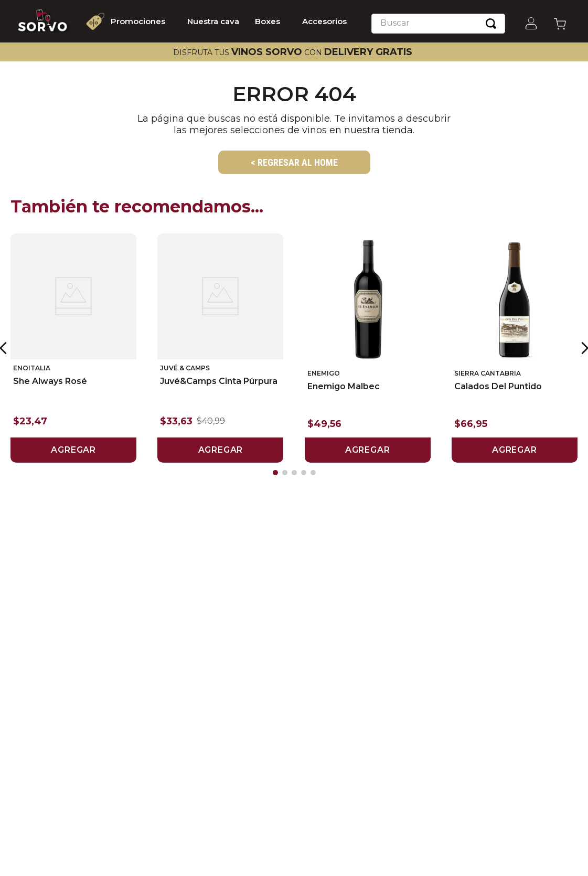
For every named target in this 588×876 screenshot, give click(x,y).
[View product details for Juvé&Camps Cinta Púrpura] (220, 348)
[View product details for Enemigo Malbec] (368, 348)
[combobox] (438, 24)
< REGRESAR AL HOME (294, 162)
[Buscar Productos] (491, 24)
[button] (275, 473)
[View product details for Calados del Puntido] (515, 348)
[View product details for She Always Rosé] (73, 348)
